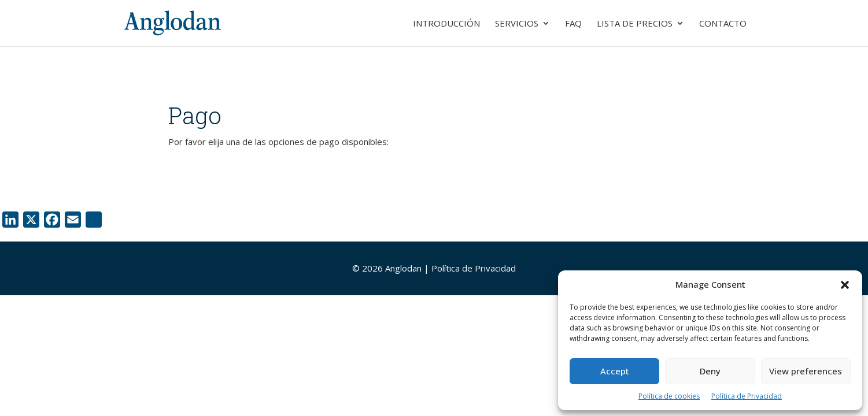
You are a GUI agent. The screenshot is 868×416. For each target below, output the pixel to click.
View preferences (806, 371)
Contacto (723, 24)
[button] (845, 285)
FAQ (573, 24)
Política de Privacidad (747, 396)
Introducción (446, 24)
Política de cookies (669, 396)
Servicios (517, 24)
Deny (710, 371)
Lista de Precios (635, 24)
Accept (615, 371)
